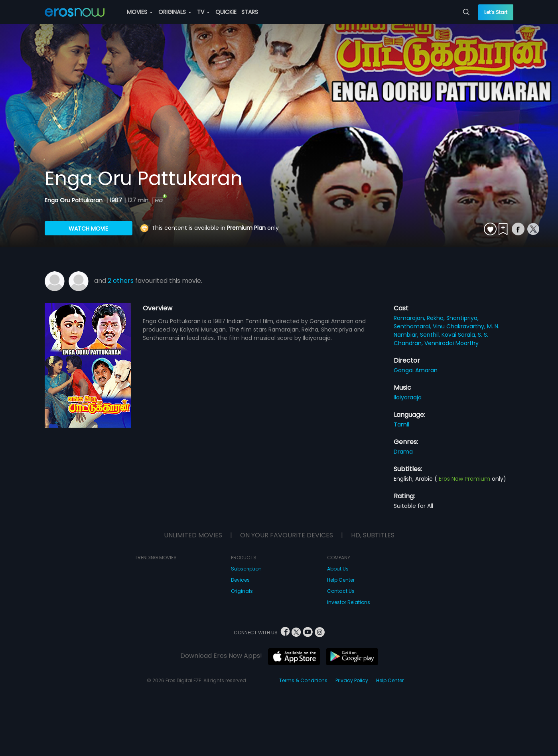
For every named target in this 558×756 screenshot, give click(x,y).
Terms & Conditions (303, 680)
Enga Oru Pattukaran (74, 200)
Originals (242, 591)
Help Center (341, 580)
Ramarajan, (410, 318)
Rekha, (437, 318)
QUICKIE (226, 12)
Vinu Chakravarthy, (460, 326)
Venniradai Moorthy (452, 343)
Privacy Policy (352, 680)
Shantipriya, (462, 318)
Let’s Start (496, 12)
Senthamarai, (413, 326)
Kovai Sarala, (460, 335)
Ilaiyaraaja (408, 397)
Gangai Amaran (416, 370)
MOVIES (140, 12)
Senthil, (431, 335)
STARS (250, 12)
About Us (338, 569)
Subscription (246, 569)
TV (203, 12)
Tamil (401, 424)
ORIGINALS (175, 12)
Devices (240, 580)
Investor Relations (349, 602)
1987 (116, 200)
